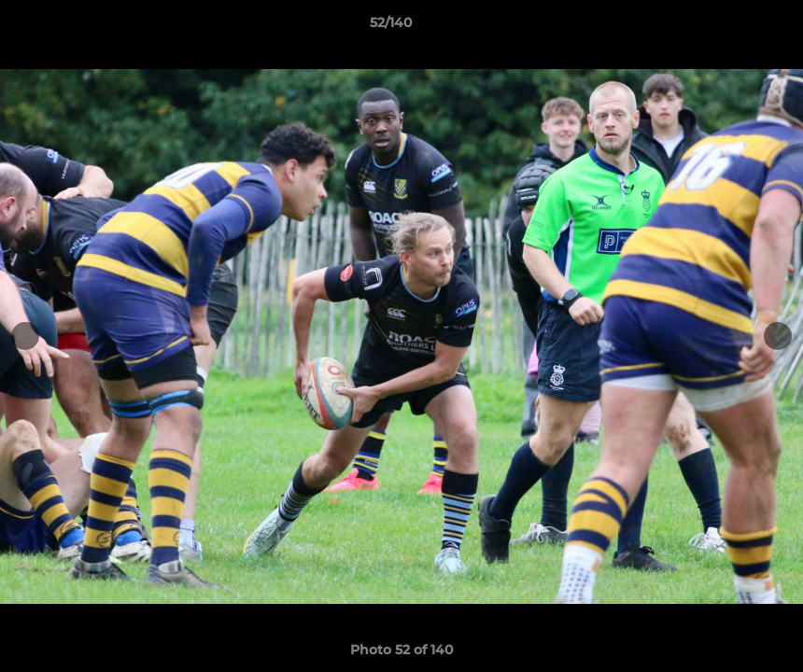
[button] (725, 27)
